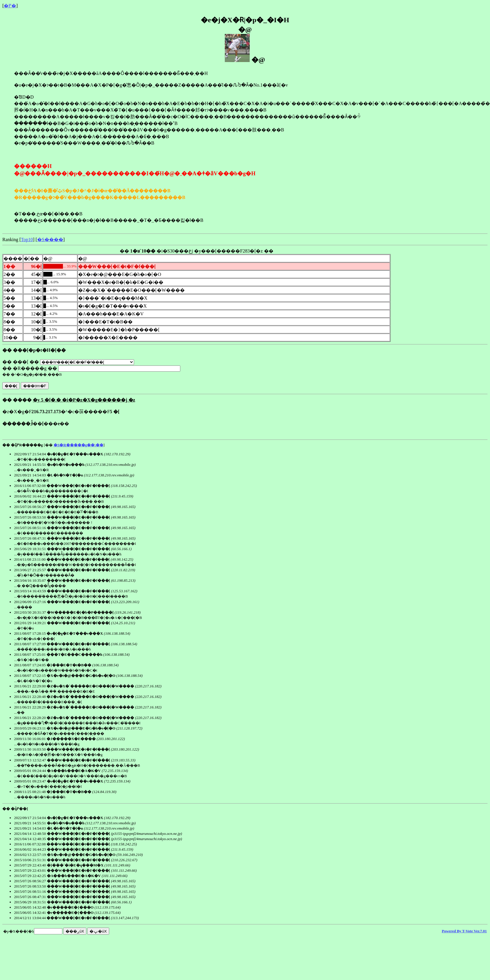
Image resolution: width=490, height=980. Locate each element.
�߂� (10, 6)
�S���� (50, 240)
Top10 (27, 240)
